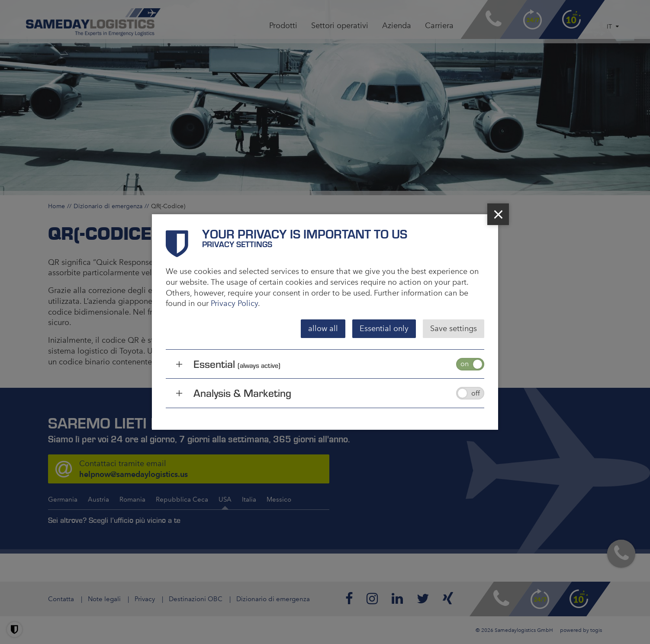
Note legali (104, 599)
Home (56, 206)
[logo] (93, 22)
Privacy (145, 599)
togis (596, 630)
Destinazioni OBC (196, 599)
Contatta (61, 599)
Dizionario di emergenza (108, 206)
